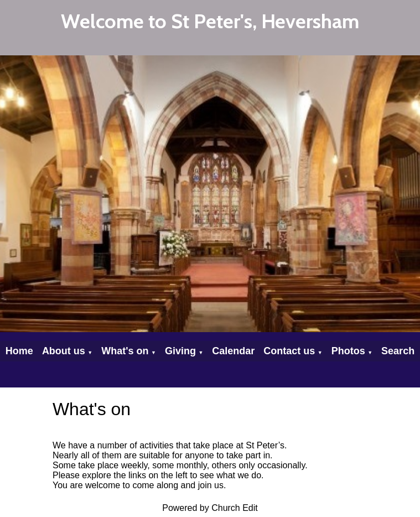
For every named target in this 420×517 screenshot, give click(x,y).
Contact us (289, 351)
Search (398, 351)
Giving (180, 351)
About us (64, 351)
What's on (125, 351)
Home (19, 351)
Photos (348, 351)
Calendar (233, 351)
